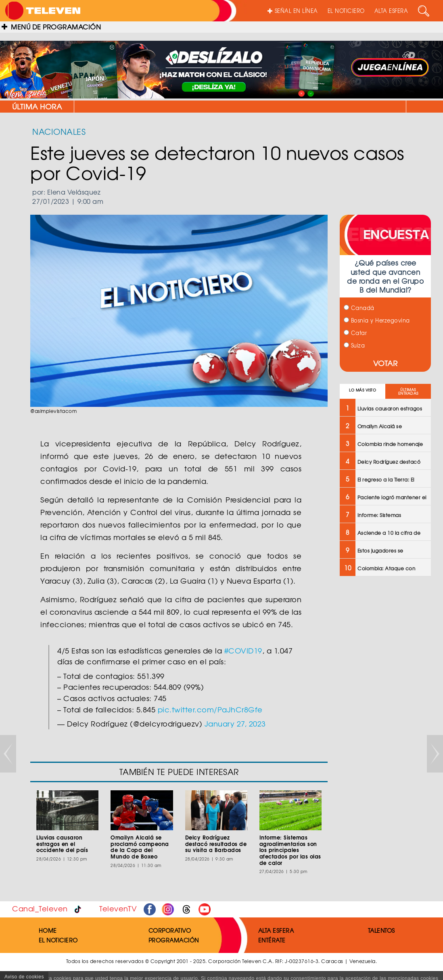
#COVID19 (243, 650)
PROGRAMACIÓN (174, 940)
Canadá (359, 308)
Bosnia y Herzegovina (377, 320)
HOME (48, 930)
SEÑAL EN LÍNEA (293, 11)
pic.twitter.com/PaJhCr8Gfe (210, 709)
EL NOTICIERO (346, 11)
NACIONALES (59, 131)
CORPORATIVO (170, 930)
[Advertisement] (384, 712)
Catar (355, 333)
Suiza (354, 345)
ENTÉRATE (272, 940)
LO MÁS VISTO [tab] (363, 390)
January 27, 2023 (235, 723)
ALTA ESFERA (391, 11)
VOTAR (386, 363)
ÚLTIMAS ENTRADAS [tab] (408, 392)
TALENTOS (381, 930)
